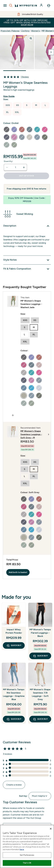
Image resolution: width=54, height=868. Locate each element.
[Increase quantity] (24, 167)
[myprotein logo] (26, 5)
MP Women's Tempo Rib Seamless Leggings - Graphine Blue (14, 694)
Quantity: (8, 161)
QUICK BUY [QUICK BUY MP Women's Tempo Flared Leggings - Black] (40, 656)
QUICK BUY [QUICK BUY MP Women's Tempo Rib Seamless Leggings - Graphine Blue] (14, 719)
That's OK (27, 863)
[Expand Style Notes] (27, 260)
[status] (15, 167)
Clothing (25, 31)
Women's (36, 31)
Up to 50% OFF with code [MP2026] (27, 23)
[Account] (42, 5)
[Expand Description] (27, 226)
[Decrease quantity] (7, 167)
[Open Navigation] (5, 5)
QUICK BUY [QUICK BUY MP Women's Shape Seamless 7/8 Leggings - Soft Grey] (40, 719)
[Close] (51, 829)
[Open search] (11, 5)
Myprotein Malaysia (10, 31)
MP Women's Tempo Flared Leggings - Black (40, 633)
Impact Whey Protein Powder (14, 631)
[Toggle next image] (51, 52)
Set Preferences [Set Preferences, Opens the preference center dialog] (27, 855)
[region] (27, 846)
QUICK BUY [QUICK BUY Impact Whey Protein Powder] (14, 645)
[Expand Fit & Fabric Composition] (27, 269)
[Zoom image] (31, 38)
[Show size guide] (9, 96)
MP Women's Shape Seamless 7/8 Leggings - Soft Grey (40, 694)
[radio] (8, 105)
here (22, 849)
